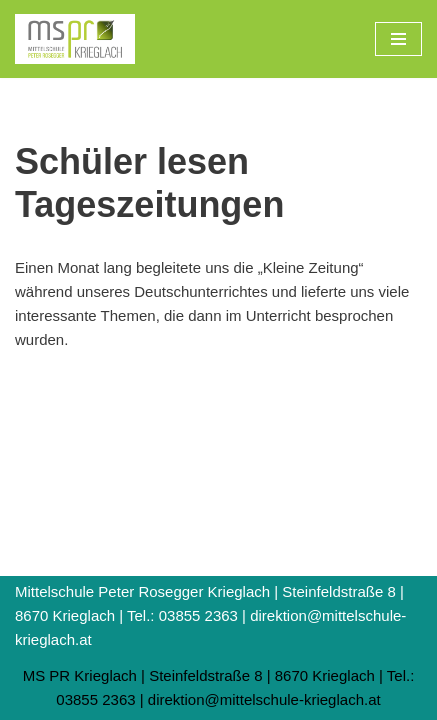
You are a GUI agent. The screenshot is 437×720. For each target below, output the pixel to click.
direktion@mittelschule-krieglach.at (264, 699)
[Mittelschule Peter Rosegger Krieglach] (75, 39)
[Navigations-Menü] (398, 39)
